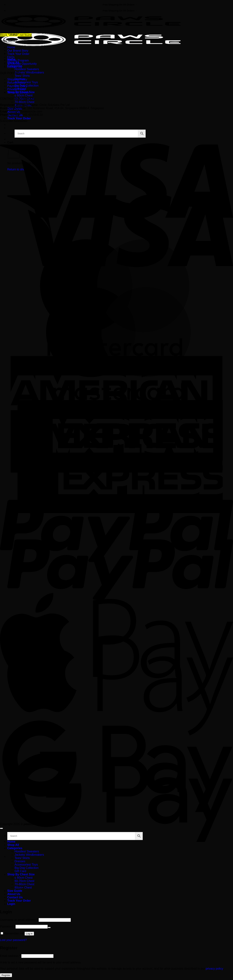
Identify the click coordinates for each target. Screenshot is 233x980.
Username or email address (19, 920)
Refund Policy (16, 83)
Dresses (20, 861)
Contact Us (14, 67)
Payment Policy (17, 86)
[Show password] (49, 928)
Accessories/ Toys (26, 82)
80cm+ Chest (23, 888)
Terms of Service (18, 92)
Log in (29, 934)
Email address (10, 956)
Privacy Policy (16, 89)
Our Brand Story (18, 51)
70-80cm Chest (24, 102)
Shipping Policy (17, 79)
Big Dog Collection (27, 868)
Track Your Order (19, 118)
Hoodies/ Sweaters (27, 69)
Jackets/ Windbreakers (29, 72)
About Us (14, 894)
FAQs (11, 57)
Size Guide (15, 891)
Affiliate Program (18, 60)
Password (7, 927)
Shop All (13, 845)
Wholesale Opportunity (22, 64)
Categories (15, 848)
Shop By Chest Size (21, 874)
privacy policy (214, 969)
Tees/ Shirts (22, 76)
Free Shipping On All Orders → (120, 5)
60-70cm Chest (24, 881)
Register (6, 975)
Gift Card (20, 871)
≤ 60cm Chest (24, 95)
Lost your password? (13, 940)
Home (11, 47)
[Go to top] (1, 828)
